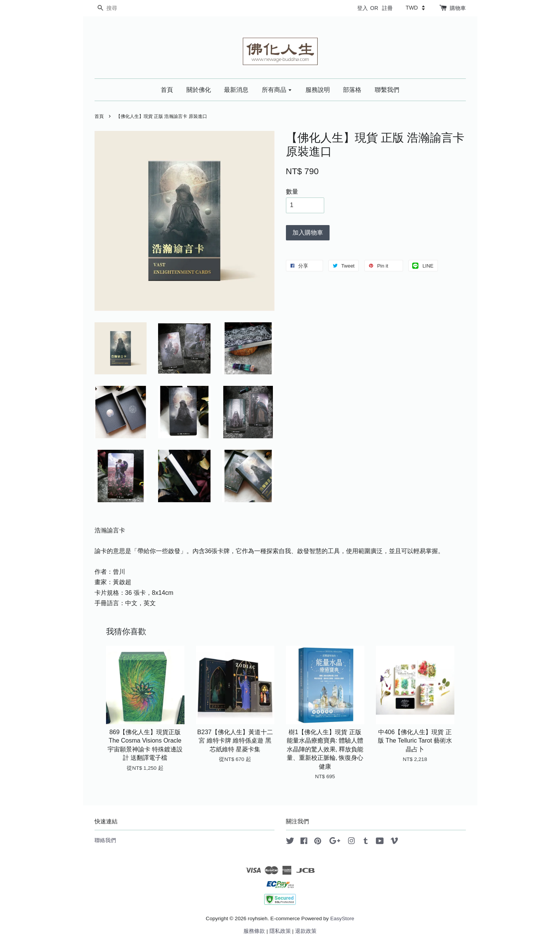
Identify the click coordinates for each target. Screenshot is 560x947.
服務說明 (318, 90)
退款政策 (306, 931)
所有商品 (277, 90)
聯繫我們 (387, 90)
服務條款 (254, 931)
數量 (292, 192)
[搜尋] (118, 8)
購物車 (458, 8)
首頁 (167, 90)
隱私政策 (280, 931)
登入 (362, 8)
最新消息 (236, 90)
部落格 (352, 90)
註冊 (387, 8)
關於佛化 (199, 90)
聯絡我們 (105, 840)
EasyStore (342, 918)
